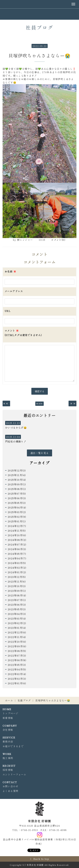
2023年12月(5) (17, 577)
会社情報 (8, 730)
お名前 (10, 271)
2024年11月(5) (17, 531)
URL (8, 311)
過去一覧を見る (40, 453)
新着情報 (8, 718)
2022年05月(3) (17, 665)
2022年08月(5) (17, 651)
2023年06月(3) (17, 605)
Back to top (41, 859)
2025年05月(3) (17, 503)
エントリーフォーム (14, 774)
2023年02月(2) (17, 623)
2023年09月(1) (17, 591)
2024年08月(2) (17, 540)
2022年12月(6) (17, 632)
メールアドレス (14, 291)
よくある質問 (10, 791)
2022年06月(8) (17, 660)
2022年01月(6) (17, 683)
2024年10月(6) (17, 535)
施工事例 (8, 758)
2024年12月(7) (17, 526)
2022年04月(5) (17, 669)
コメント (23, 333)
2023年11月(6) (17, 581)
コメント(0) (58, 240)
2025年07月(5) (17, 494)
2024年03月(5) (17, 563)
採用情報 (8, 770)
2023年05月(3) (17, 609)
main (39, 403)
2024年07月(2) (17, 544)
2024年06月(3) (17, 549)
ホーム (9, 700)
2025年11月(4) (17, 475)
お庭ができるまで (13, 746)
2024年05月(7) (17, 554)
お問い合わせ (10, 786)
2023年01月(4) (17, 628)
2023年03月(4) (17, 618)
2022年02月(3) (17, 679)
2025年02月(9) (17, 517)
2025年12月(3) (17, 470)
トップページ (10, 713)
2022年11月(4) (17, 637)
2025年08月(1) (17, 489)
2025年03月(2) (17, 512)
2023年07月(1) (17, 600)
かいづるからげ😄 (16, 428)
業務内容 (8, 742)
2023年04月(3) (17, 614)
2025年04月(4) (17, 507)
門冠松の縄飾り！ (16, 441)
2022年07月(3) (17, 655)
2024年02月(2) (17, 568)
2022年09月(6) (17, 646)
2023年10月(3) (17, 586)
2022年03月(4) (17, 674)
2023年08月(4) (17, 595)
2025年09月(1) (17, 484)
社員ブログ (24, 700)
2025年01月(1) (17, 521)
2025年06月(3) (17, 498)
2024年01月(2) (17, 572)
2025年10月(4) (17, 480)
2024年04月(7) (17, 558)
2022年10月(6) (17, 642)
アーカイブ (39, 463)
